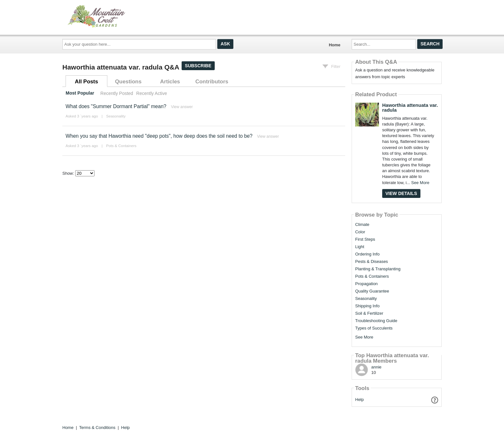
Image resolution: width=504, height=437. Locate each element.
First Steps (365, 239)
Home (335, 45)
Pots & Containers (121, 146)
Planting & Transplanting (378, 269)
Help (360, 400)
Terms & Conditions (97, 428)
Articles (170, 82)
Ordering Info (367, 254)
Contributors (212, 82)
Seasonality (116, 116)
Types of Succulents (374, 328)
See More (420, 183)
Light (360, 247)
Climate (362, 225)
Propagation (366, 284)
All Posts (86, 82)
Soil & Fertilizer (369, 313)
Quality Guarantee (372, 291)
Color (360, 232)
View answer (182, 107)
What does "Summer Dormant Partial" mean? (116, 106)
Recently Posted (117, 93)
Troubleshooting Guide (376, 321)
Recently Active (152, 93)
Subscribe (198, 66)
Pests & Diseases (372, 262)
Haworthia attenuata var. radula (410, 107)
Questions (128, 82)
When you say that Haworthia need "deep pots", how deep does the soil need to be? (159, 136)
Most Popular (80, 93)
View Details (401, 193)
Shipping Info (367, 306)
